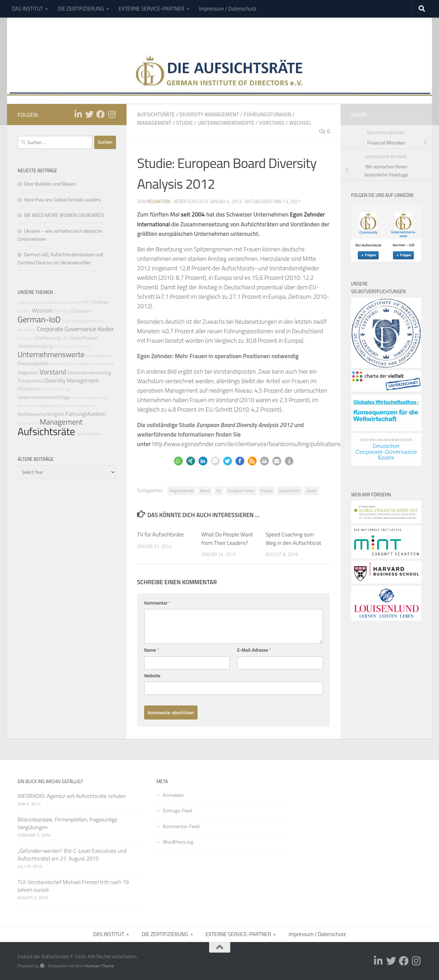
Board (205, 491)
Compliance (82, 311)
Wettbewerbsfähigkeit (41, 414)
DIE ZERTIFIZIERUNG (81, 9)
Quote (311, 491)
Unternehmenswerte (226, 122)
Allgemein (28, 373)
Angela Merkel (182, 491)
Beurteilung (27, 330)
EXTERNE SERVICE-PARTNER (151, 9)
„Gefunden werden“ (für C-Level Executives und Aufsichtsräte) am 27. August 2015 (72, 855)
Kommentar (157, 602)
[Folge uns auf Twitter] (89, 114)
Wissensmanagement (64, 302)
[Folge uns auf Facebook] (101, 114)
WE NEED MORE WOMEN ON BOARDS (64, 215)
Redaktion (159, 201)
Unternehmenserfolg (89, 373)
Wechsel (301, 122)
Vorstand (272, 122)
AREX (87, 302)
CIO (101, 321)
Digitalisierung (50, 406)
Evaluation (26, 338)
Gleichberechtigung (35, 346)
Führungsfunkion (267, 114)
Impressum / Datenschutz (228, 9)
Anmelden (173, 795)
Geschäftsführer (89, 433)
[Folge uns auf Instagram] (112, 114)
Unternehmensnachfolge (44, 397)
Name (151, 650)
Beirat (33, 406)
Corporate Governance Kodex (75, 329)
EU (219, 491)
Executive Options (64, 364)
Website (152, 675)
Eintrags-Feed (177, 810)
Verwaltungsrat (102, 364)
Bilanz (22, 406)
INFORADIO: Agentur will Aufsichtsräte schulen (72, 795)
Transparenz (31, 381)
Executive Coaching (55, 389)
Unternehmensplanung (89, 397)
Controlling (62, 311)
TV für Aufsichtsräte (160, 534)
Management (154, 122)
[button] (178, 461)
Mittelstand (28, 389)
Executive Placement (78, 406)
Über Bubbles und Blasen (50, 184)
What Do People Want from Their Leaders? (227, 538)
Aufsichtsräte (156, 114)
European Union (241, 491)
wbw (65, 338)
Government (289, 491)
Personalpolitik (33, 363)
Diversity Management (209, 114)
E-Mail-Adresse (254, 650)
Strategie (100, 302)
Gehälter (24, 311)
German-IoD (39, 319)
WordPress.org (178, 842)
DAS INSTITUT (27, 9)
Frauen (267, 491)
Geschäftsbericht (99, 356)
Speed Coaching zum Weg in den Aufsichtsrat (293, 538)
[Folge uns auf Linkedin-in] (78, 114)
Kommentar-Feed (181, 826)
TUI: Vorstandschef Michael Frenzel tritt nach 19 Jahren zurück (73, 886)
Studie (185, 122)
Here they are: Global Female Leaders (62, 199)
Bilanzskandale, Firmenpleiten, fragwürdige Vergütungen (67, 823)
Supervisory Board (32, 302)
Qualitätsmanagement (79, 321)
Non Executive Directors (72, 346)
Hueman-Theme (99, 966)
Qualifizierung (48, 338)
